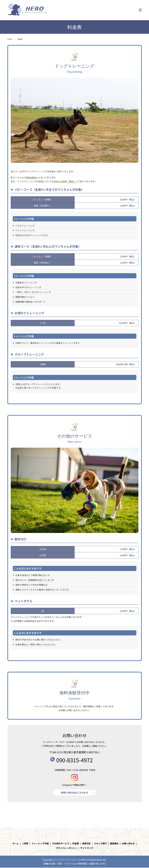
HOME (10, 39)
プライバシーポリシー (67, 848)
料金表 (76, 844)
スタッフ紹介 (100, 844)
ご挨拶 (25, 844)
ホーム (16, 844)
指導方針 (86, 844)
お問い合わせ (128, 844)
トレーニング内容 (40, 844)
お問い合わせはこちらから (75, 793)
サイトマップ (87, 848)
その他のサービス (61, 844)
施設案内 (114, 844)
